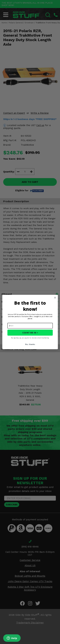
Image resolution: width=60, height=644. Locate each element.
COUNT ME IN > (30, 333)
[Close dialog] (55, 298)
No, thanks (30, 344)
